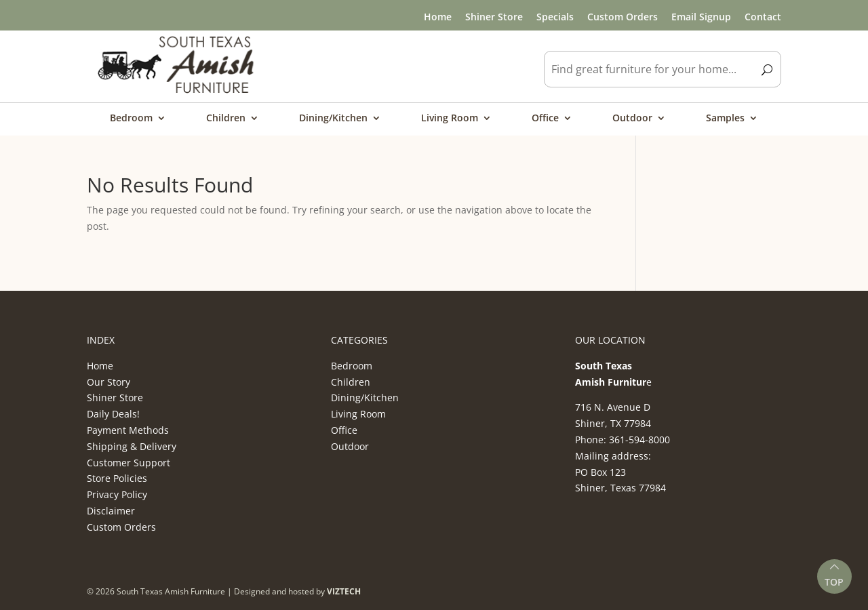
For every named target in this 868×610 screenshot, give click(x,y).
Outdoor (632, 119)
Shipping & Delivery (132, 446)
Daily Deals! (113, 414)
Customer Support (129, 463)
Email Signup (701, 17)
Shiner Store (494, 17)
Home (438, 17)
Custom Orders (623, 17)
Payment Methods (128, 430)
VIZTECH (344, 591)
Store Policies (117, 478)
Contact (763, 17)
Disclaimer (111, 511)
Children (226, 119)
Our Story (108, 382)
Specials (555, 17)
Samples (725, 119)
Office (545, 119)
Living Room (450, 119)
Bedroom (131, 119)
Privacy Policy (117, 494)
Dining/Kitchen (333, 119)
